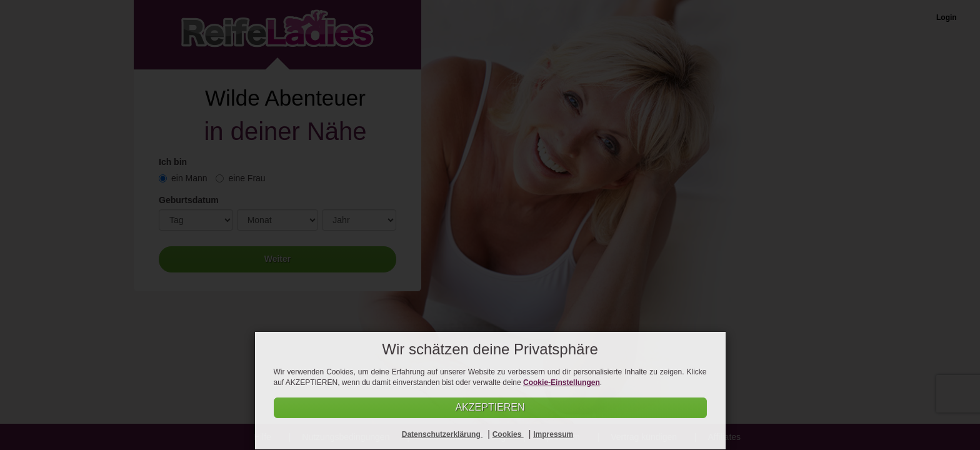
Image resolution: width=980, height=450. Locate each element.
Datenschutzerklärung (442, 434)
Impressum (553, 434)
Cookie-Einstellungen (562, 382)
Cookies (508, 434)
